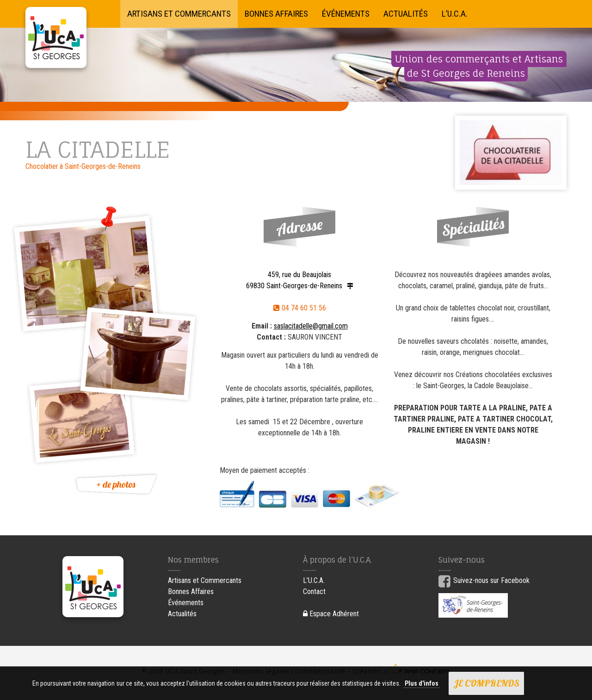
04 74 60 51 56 (300, 308)
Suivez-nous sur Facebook (491, 580)
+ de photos (116, 484)
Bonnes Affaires (276, 14)
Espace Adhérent (331, 614)
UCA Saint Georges (56, 37)
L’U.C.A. (455, 14)
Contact (314, 592)
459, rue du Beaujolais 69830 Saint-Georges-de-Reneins (294, 280)
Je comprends (486, 683)
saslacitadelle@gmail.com (311, 326)
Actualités (406, 14)
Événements (346, 14)
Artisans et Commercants (179, 14)
